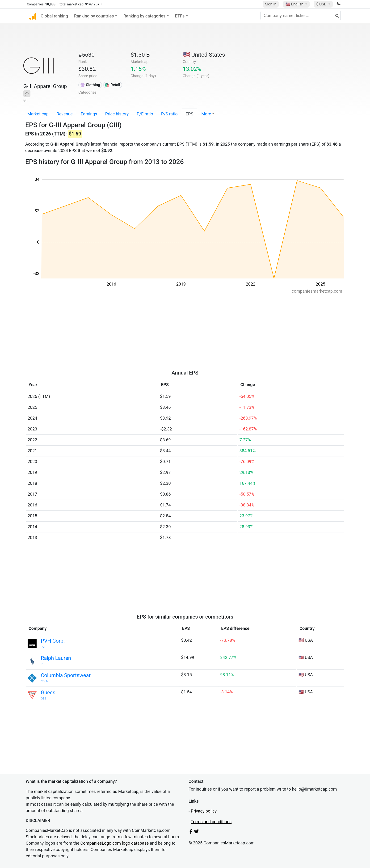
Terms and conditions (211, 822)
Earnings (89, 114)
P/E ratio (145, 114)
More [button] (206, 114)
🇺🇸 (295, 4)
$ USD (322, 4)
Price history (117, 114)
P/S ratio (169, 114)
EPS (189, 114)
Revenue (65, 114)
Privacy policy (204, 811)
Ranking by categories (144, 16)
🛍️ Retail (112, 85)
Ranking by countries (94, 16)
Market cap (38, 114)
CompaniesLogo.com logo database (115, 843)
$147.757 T (94, 4)
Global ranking (54, 16)
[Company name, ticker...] (301, 16)
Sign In (271, 4)
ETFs (180, 16)
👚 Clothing (90, 85)
